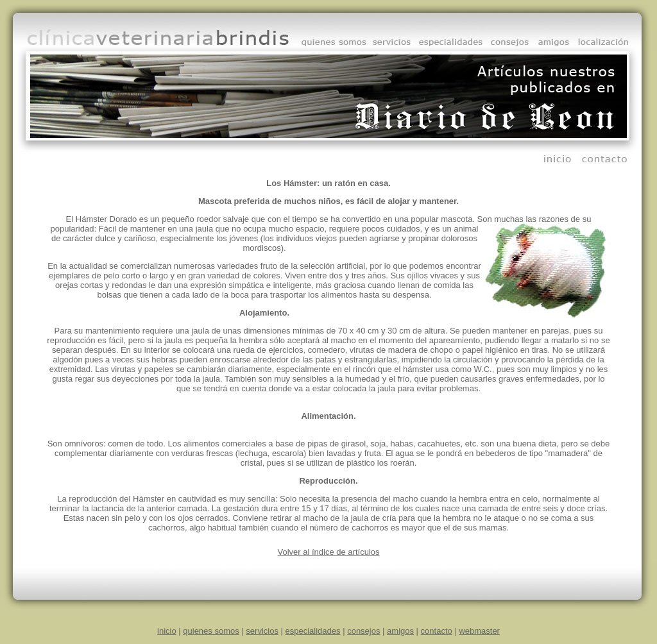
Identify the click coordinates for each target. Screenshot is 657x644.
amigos (400, 631)
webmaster (479, 631)
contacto (437, 631)
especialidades (313, 631)
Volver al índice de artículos (329, 552)
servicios (262, 631)
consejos (363, 631)
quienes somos (211, 631)
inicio (167, 631)
